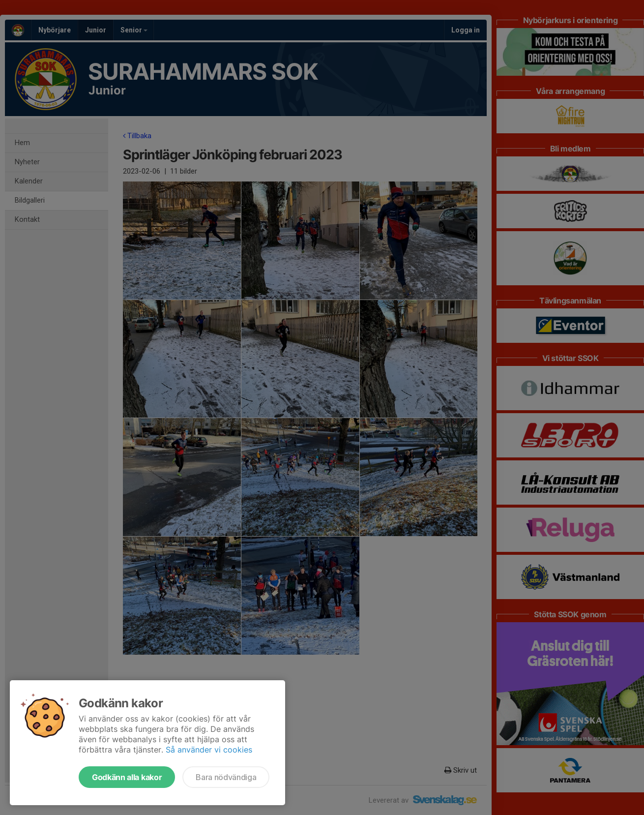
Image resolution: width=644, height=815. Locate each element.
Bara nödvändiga (226, 777)
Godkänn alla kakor (127, 777)
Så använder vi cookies (209, 750)
